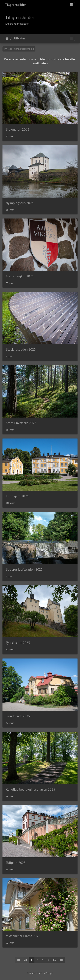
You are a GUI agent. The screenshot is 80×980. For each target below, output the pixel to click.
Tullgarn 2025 (16, 863)
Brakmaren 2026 (18, 129)
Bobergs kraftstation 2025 (24, 569)
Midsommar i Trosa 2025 (23, 936)
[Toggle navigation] (71, 5)
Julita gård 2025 (17, 496)
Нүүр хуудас (7, 38)
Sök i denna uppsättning (19, 49)
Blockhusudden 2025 (21, 349)
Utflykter (19, 38)
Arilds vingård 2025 (20, 276)
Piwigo (49, 973)
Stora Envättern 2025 (21, 423)
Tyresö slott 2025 (18, 643)
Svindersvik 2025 (18, 716)
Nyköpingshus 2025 (20, 203)
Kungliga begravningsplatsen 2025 (30, 789)
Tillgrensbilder (15, 5)
